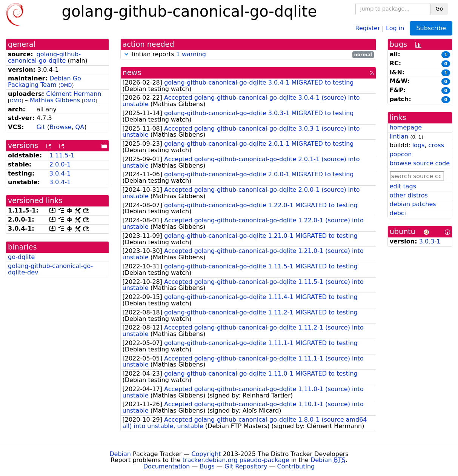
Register (368, 28)
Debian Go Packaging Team (45, 82)
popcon (401, 154)
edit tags (403, 186)
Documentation (167, 466)
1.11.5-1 (62, 155)
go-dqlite (21, 257)
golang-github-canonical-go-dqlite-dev (50, 269)
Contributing (296, 466)
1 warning (191, 54)
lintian (399, 136)
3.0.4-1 (60, 173)
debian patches (413, 204)
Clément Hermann (74, 94)
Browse (60, 127)
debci (398, 213)
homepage (406, 127)
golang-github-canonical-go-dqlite (44, 57)
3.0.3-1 (430, 241)
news (132, 73)
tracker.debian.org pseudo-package (236, 460)
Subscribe (431, 28)
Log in (395, 28)
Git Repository (246, 466)
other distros (409, 195)
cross (436, 145)
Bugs (207, 466)
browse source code (420, 163)
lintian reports (248, 55)
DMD (66, 85)
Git (41, 127)
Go (439, 9)
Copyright (206, 454)
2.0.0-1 (60, 164)
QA (80, 127)
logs (419, 145)
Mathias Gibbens (55, 100)
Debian (120, 454)
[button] (126, 54)
